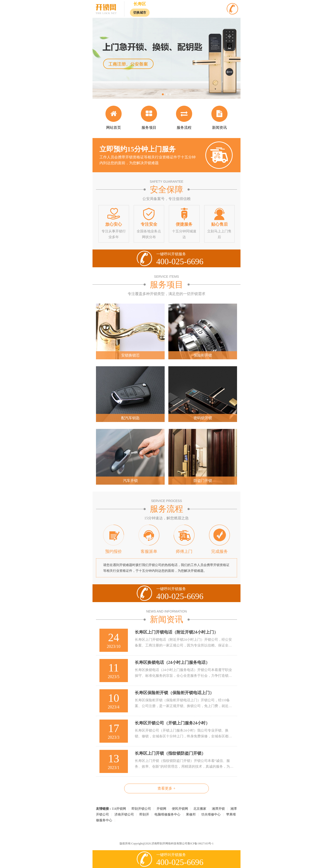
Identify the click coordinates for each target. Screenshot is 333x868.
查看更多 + (166, 788)
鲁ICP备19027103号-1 (201, 843)
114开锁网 (119, 809)
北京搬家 (200, 809)
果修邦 (191, 814)
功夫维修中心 (211, 814)
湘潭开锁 (218, 809)
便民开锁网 (180, 809)
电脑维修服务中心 (167, 814)
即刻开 (144, 814)
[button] (163, 94)
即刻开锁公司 (141, 809)
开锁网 (161, 809)
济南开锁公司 (124, 814)
